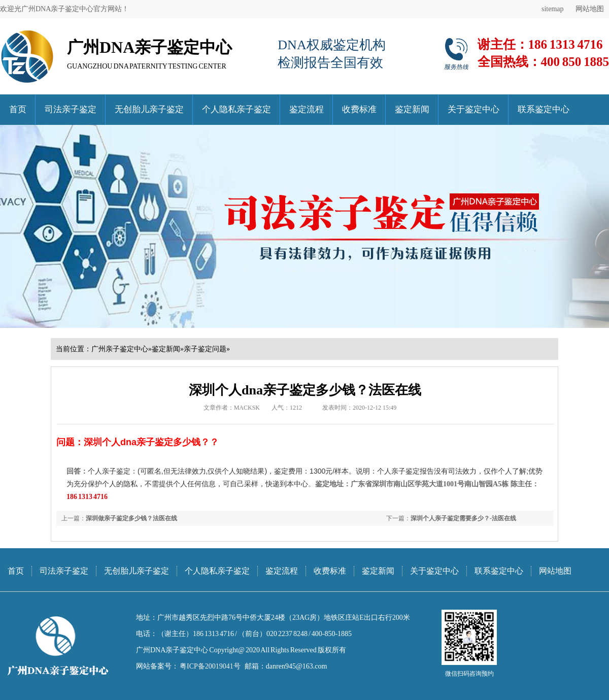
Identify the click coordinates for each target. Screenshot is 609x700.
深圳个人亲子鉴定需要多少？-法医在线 (463, 518)
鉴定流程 (307, 109)
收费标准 (359, 109)
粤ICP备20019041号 (210, 666)
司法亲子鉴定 (71, 109)
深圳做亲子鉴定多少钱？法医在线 (131, 518)
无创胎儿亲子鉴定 (149, 109)
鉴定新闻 (412, 109)
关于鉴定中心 (473, 109)
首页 (18, 109)
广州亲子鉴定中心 (120, 349)
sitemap (553, 9)
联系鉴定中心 (544, 109)
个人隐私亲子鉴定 (236, 109)
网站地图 (590, 9)
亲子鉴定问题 (205, 349)
